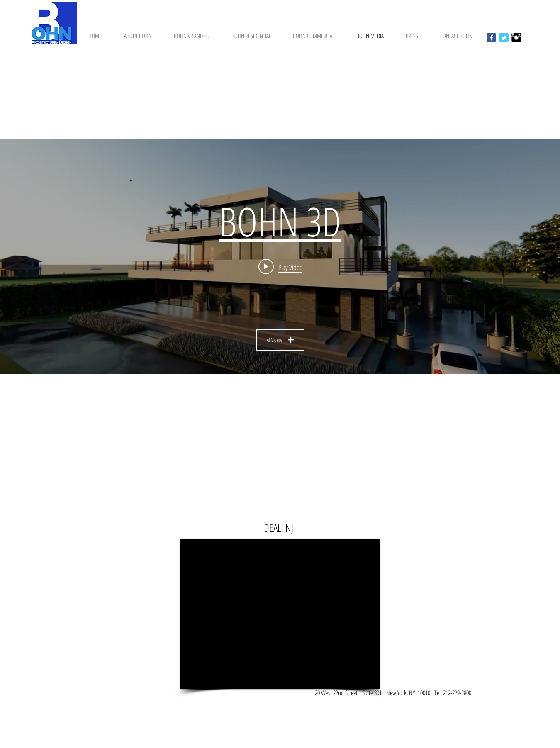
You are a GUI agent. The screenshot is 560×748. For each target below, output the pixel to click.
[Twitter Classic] (504, 38)
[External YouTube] (280, 614)
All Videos (280, 340)
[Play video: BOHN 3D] (280, 267)
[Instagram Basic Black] (516, 38)
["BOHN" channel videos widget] (280, 257)
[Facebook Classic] (491, 38)
